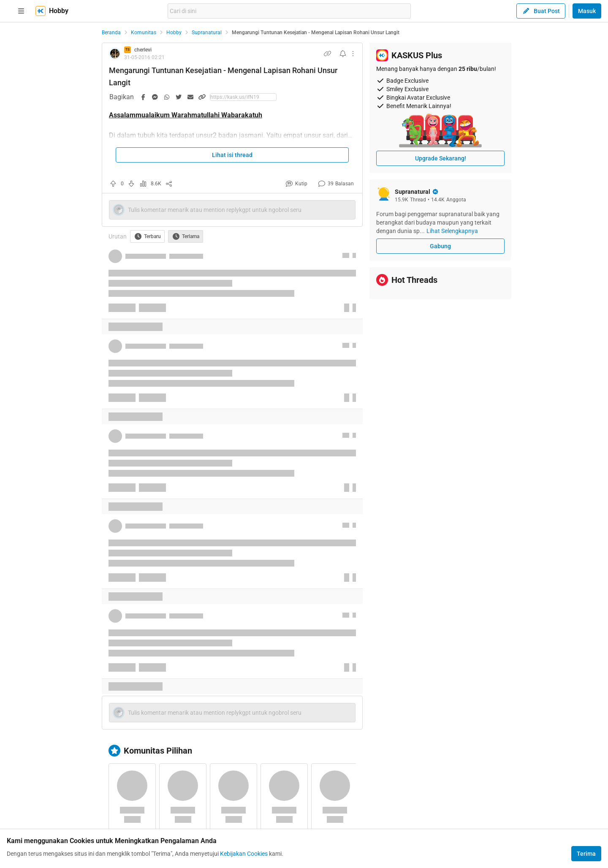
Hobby (174, 33)
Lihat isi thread (232, 155)
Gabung (440, 246)
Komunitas (144, 33)
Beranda (111, 33)
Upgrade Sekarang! (441, 158)
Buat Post (541, 11)
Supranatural (207, 33)
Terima (586, 854)
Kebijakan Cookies (244, 854)
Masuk (587, 11)
